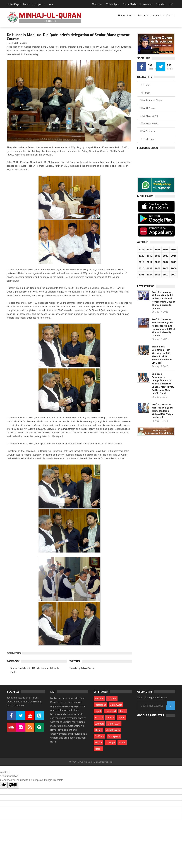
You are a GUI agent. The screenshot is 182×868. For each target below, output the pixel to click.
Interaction (146, 4)
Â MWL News (149, 116)
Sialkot (98, 742)
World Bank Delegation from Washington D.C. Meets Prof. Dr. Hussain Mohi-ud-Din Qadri (162, 355)
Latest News (146, 286)
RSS (171, 4)
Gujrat (98, 711)
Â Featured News (151, 100)
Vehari (122, 742)
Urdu (50, 4)
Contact (170, 15)
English (39, 4)
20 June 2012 (21, 43)
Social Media (130, 4)
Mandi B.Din (114, 724)
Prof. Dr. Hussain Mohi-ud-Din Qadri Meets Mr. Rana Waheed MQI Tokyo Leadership (162, 411)
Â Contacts (148, 131)
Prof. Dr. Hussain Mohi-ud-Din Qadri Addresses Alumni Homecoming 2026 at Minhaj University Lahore (163, 300)
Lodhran (99, 724)
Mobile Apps (113, 4)
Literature (156, 15)
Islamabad (110, 711)
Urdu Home (148, 139)
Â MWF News (149, 123)
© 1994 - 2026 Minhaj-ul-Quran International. (91, 762)
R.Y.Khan (99, 736)
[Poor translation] (13, 785)
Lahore (110, 717)
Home (121, 15)
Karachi (99, 717)
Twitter (75, 661)
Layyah (121, 717)
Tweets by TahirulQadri (82, 668)
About (130, 15)
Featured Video (148, 148)
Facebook (13, 661)
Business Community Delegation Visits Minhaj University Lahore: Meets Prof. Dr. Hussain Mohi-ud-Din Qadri (163, 384)
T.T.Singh (110, 742)
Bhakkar (99, 698)
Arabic (26, 4)
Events (142, 15)
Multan (98, 730)
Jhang (123, 711)
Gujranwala (116, 705)
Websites (97, 4)
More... (98, 749)
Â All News (148, 108)
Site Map (161, 4)
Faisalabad (100, 705)
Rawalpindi (114, 736)
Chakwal (112, 698)
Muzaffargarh (113, 730)
